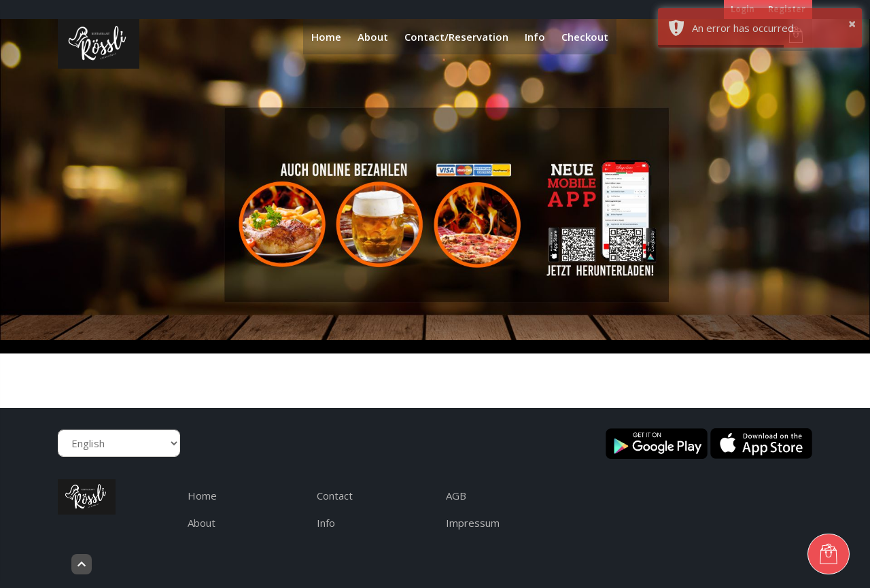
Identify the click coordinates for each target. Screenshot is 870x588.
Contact (335, 496)
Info (535, 37)
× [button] (852, 23)
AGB (456, 496)
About (373, 37)
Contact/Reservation (456, 37)
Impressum (473, 523)
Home (326, 37)
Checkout (585, 37)
